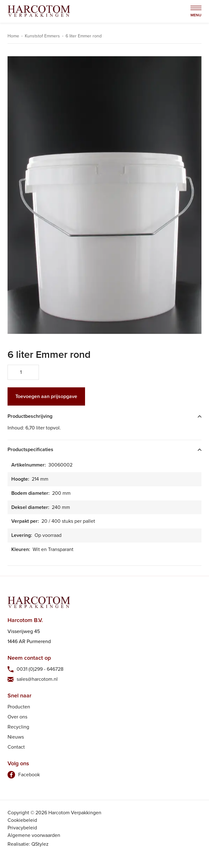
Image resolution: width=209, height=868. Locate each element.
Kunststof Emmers (42, 36)
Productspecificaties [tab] (30, 450)
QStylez (40, 844)
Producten (19, 707)
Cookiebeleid (22, 820)
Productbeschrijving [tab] (30, 416)
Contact (16, 747)
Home (13, 36)
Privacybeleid (22, 828)
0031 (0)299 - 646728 (40, 669)
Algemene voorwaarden (34, 835)
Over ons (17, 717)
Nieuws (16, 737)
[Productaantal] (23, 372)
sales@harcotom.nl (37, 679)
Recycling (18, 727)
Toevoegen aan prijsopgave (46, 396)
